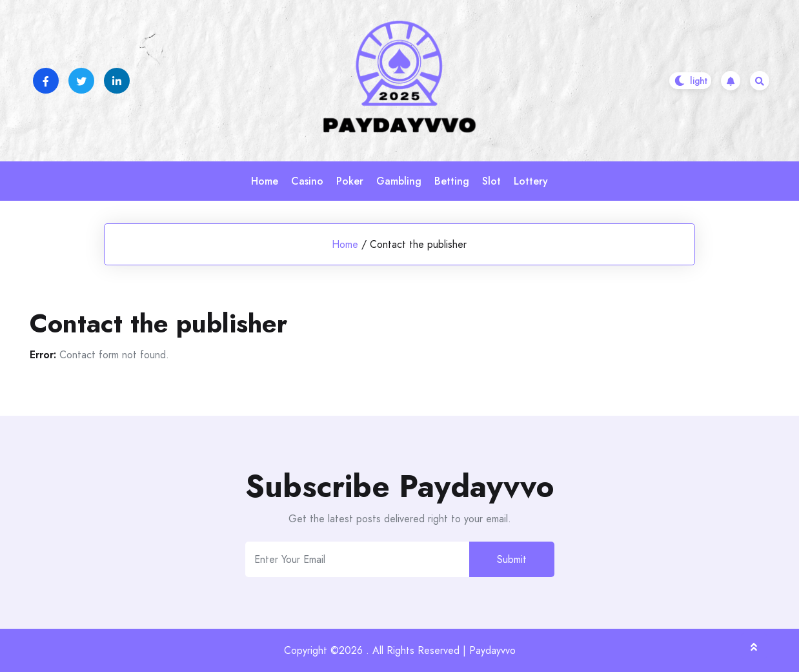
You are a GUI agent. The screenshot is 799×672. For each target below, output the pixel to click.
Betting (452, 181)
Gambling (399, 181)
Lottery (531, 181)
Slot (491, 181)
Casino (307, 181)
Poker (350, 181)
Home (265, 181)
